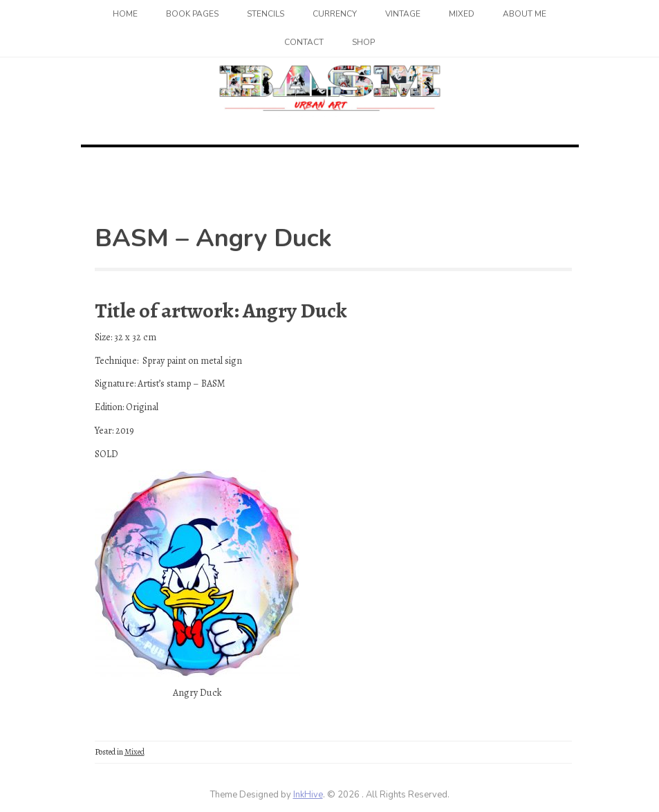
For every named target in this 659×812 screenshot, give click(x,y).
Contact (304, 42)
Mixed (462, 14)
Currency (335, 14)
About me (525, 14)
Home (125, 14)
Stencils (266, 14)
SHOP (363, 42)
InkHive (308, 795)
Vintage (403, 14)
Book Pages (192, 14)
